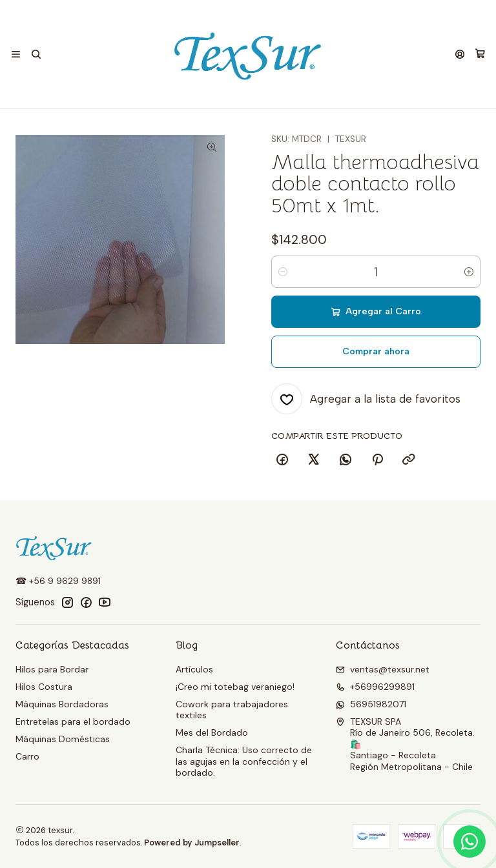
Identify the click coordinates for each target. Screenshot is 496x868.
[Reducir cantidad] (283, 272)
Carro (27, 756)
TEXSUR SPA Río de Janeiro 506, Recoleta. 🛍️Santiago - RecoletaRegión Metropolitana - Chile (405, 744)
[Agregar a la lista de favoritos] (366, 399)
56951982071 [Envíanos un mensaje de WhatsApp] (371, 704)
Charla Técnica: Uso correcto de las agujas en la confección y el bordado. (244, 761)
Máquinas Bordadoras (62, 704)
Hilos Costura (44, 687)
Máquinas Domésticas (63, 739)
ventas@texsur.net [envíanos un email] (383, 669)
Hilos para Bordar (52, 669)
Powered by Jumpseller (192, 843)
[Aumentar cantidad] (469, 272)
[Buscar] (36, 55)
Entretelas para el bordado (73, 722)
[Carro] (480, 54)
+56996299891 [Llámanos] (375, 687)
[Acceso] (460, 55)
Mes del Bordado (212, 732)
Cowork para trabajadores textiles (232, 710)
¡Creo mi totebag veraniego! (235, 687)
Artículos (194, 669)
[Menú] (16, 55)
